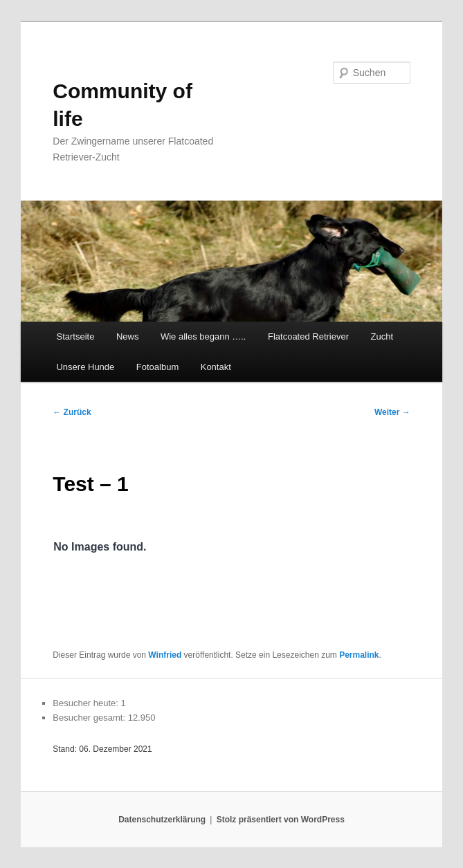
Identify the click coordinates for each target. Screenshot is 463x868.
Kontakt (216, 367)
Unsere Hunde (85, 367)
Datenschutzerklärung (162, 820)
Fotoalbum (157, 367)
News (128, 336)
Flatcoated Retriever (308, 336)
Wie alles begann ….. (203, 336)
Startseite (75, 336)
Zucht (382, 336)
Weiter (392, 412)
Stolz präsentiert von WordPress (281, 820)
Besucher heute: (87, 703)
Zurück (72, 412)
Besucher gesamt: (90, 718)
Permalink (359, 655)
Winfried (165, 655)
